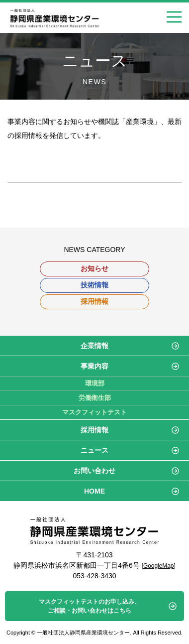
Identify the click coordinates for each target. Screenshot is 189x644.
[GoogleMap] (159, 566)
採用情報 (94, 301)
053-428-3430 (94, 576)
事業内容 (94, 366)
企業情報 (94, 346)
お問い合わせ (94, 471)
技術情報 (94, 285)
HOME (94, 491)
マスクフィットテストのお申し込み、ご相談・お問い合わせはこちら (90, 606)
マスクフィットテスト (94, 412)
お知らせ (94, 268)
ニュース (94, 450)
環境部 (95, 383)
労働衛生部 (95, 398)
